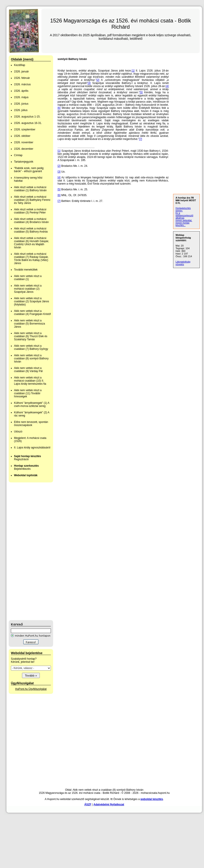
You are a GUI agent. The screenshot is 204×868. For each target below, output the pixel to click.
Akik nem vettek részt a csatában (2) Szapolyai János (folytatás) (31, 301)
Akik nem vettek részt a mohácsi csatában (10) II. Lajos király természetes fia (30, 381)
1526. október (22, 136)
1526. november (24, 142)
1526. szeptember (25, 129)
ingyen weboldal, (184, 220)
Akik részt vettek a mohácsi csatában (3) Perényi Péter (30, 211)
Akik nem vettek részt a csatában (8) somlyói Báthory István (31, 358)
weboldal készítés (152, 799)
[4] (167, 86)
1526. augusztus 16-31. (28, 123)
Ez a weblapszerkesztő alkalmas (184, 216)
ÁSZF (88, 804)
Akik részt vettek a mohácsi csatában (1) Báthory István (30, 189)
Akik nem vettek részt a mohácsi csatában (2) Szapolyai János (28, 289)
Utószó (18, 432)
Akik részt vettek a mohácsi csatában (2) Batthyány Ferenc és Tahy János (32, 200)
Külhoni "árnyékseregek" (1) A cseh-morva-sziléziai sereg (32, 404)
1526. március (22, 84)
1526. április (21, 91)
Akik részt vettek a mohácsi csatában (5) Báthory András (31, 230)
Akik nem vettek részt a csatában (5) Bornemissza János (29, 324)
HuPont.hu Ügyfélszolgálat (31, 689)
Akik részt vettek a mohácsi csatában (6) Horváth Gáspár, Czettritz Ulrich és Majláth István (31, 243)
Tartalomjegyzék (24, 162)
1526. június (21, 104)
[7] (141, 139)
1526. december (24, 149)
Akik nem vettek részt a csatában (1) (28, 278)
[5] (141, 92)
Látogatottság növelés (183, 263)
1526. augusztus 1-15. (27, 117)
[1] (133, 71)
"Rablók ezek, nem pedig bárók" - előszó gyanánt (29, 170)
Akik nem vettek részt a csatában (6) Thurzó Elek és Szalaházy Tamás (31, 336)
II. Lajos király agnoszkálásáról (32, 448)
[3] (89, 83)
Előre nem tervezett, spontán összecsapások (31, 424)
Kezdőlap (20, 65)
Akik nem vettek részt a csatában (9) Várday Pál (28, 370)
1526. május (21, 97)
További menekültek (26, 270)
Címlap (18, 155)
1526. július (21, 110)
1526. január (21, 72)
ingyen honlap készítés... (182, 224)
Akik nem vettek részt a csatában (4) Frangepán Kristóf (32, 313)
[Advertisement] (26, 551)
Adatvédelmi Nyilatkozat (109, 804)
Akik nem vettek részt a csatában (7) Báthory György (31, 347)
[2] (98, 80)
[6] (59, 108)
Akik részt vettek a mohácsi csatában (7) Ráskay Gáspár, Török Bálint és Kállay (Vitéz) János (31, 259)
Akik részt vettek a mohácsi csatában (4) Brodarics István (31, 221)
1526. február (22, 78)
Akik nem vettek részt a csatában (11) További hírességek (28, 393)
